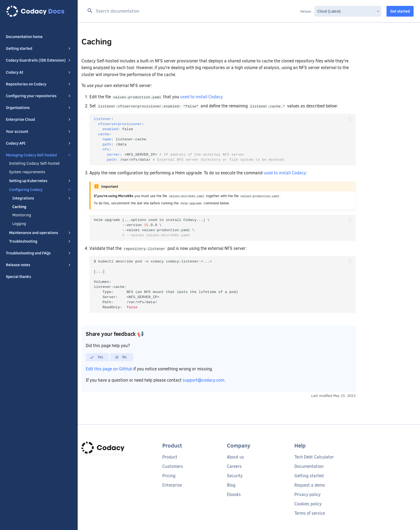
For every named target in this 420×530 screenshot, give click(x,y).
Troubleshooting (40, 241)
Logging (19, 224)
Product (170, 457)
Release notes (39, 265)
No (121, 357)
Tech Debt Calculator (314, 457)
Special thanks (18, 277)
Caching (19, 207)
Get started (400, 11)
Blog (231, 485)
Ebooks (234, 495)
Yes (96, 357)
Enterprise (172, 485)
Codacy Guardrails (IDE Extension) (39, 60)
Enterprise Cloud (39, 119)
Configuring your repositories (39, 96)
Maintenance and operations (40, 233)
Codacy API (39, 143)
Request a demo (310, 485)
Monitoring (22, 215)
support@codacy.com (203, 380)
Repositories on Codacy (39, 84)
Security (235, 476)
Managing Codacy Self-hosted (39, 155)
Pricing (169, 476)
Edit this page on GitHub (110, 369)
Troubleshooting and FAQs (39, 253)
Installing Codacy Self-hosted (34, 164)
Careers (234, 466)
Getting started (39, 48)
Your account (39, 131)
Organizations (39, 108)
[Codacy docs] (39, 11)
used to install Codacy (201, 97)
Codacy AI (39, 72)
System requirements (27, 172)
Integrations (42, 198)
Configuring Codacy (40, 190)
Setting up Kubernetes (40, 181)
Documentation (309, 466)
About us (235, 457)
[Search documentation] (192, 11)
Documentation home (24, 37)
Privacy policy (307, 495)
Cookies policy (308, 504)
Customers (173, 466)
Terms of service (310, 513)
